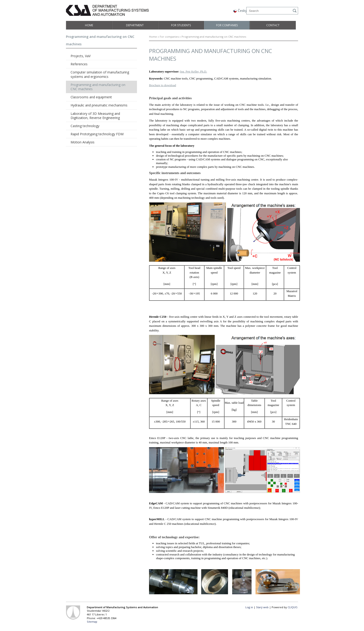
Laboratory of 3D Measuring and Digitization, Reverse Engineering (95, 116)
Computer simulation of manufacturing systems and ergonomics (100, 74)
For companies (227, 25)
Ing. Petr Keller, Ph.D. (194, 71)
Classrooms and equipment (91, 97)
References (79, 64)
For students (181, 25)
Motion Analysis (83, 142)
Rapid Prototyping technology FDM (97, 134)
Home (89, 25)
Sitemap (92, 622)
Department (135, 25)
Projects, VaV (81, 56)
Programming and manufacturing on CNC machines (98, 87)
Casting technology (85, 126)
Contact (273, 25)
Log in (249, 607)
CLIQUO (292, 607)
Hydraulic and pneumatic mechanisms (99, 105)
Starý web (262, 607)
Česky (240, 11)
